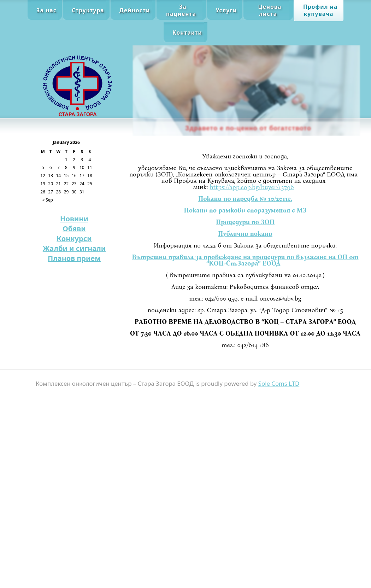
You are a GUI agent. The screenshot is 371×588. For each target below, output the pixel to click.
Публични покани (245, 234)
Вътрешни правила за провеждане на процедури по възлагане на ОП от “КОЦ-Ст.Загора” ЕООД (245, 260)
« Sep (48, 200)
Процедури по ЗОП (245, 222)
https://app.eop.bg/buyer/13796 (252, 187)
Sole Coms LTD (279, 383)
